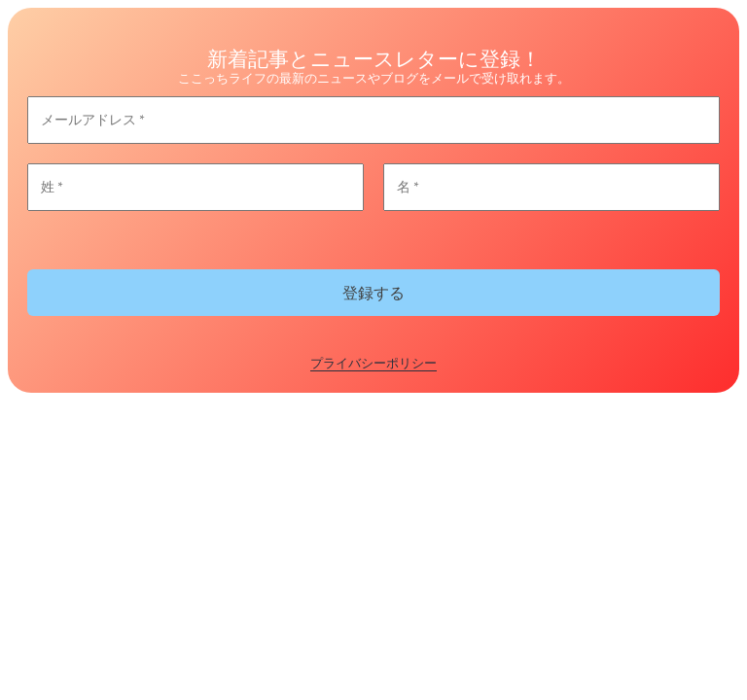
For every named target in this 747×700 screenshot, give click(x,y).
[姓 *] (196, 187)
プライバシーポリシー (373, 363)
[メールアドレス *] (373, 120)
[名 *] (551, 187)
